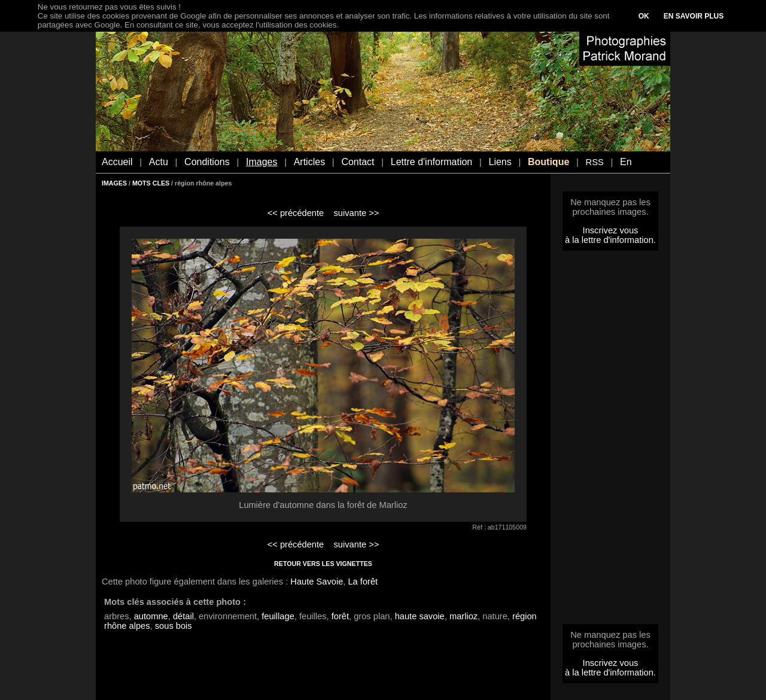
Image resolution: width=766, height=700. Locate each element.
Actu (159, 162)
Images (262, 162)
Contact (358, 162)
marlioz (463, 616)
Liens (500, 162)
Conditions (207, 162)
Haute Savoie (317, 582)
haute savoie (420, 616)
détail (183, 616)
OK (644, 16)
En (626, 162)
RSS (595, 162)
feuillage (278, 616)
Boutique (548, 162)
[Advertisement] (610, 441)
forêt (340, 616)
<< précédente (296, 213)
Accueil (117, 162)
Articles (309, 162)
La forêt (363, 582)
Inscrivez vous (611, 230)
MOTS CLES (151, 183)
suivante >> (357, 213)
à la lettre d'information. (610, 240)
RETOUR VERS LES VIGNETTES (323, 564)
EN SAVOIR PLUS (694, 16)
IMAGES (114, 183)
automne (151, 616)
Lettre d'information (431, 162)
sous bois (174, 626)
